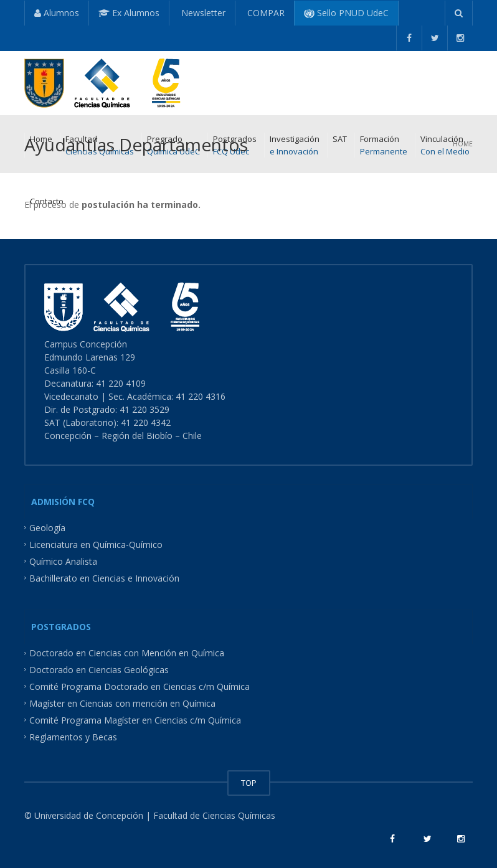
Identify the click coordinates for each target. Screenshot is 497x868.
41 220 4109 (122, 383)
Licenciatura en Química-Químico (96, 545)
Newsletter (202, 13)
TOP (249, 783)
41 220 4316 (202, 396)
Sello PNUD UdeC (346, 13)
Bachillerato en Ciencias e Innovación (104, 578)
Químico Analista (63, 561)
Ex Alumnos (129, 13)
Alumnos (57, 13)
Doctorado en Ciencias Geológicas (99, 670)
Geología (47, 528)
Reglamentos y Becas (73, 736)
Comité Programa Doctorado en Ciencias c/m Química (140, 686)
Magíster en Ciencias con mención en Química (122, 703)
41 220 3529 (143, 409)
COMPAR (265, 13)
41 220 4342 (146, 422)
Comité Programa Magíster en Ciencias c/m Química (135, 719)
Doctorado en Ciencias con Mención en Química (127, 653)
